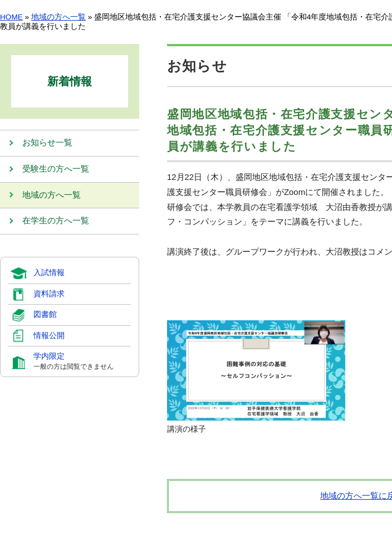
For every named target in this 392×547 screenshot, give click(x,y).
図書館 (45, 316)
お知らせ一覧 (47, 143)
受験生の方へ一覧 (56, 169)
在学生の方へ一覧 (56, 222)
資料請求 (49, 294)
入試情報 (49, 274)
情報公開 (49, 336)
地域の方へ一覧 (58, 17)
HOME (11, 17)
